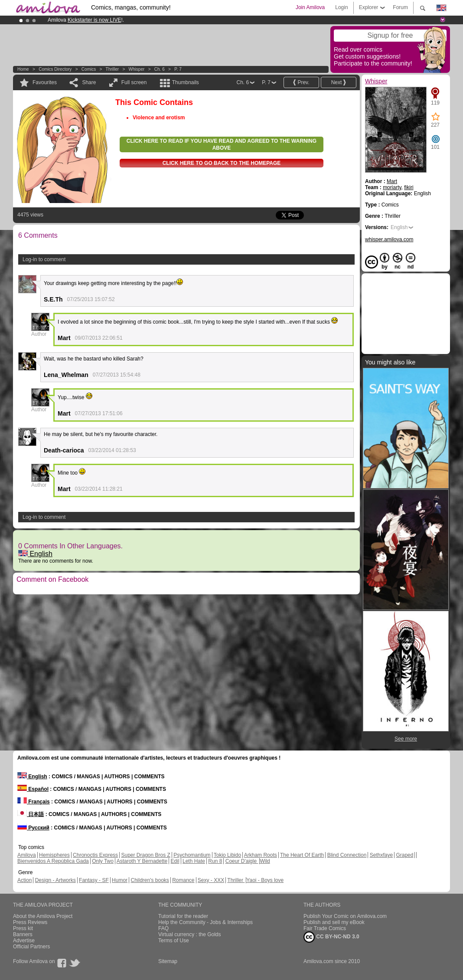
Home (23, 69)
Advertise (24, 941)
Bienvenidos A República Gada (53, 861)
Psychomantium (192, 855)
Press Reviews (30, 922)
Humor (120, 880)
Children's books (150, 880)
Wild (265, 861)
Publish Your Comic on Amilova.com (345, 916)
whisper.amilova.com (389, 239)
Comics (89, 69)
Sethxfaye (381, 855)
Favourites (45, 82)
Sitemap (168, 961)
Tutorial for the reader (183, 916)
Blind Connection (347, 855)
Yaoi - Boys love (265, 880)
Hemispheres (54, 855)
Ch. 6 (160, 69)
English (35, 554)
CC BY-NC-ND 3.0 (331, 937)
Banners (23, 934)
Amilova (27, 855)
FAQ (163, 928)
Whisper (137, 69)
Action (24, 880)
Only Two (103, 861)
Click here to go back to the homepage (222, 163)
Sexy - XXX (211, 880)
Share (89, 82)
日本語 (31, 814)
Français (34, 802)
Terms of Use (174, 941)
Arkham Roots (261, 855)
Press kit (23, 928)
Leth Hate (194, 861)
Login (341, 7)
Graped (404, 855)
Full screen (134, 82)
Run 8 (215, 861)
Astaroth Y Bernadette (142, 861)
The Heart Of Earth (302, 855)
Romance (183, 880)
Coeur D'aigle (242, 861)
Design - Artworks (55, 880)
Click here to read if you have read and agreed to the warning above (222, 144)
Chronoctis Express (95, 855)
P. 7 (178, 69)
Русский (33, 828)
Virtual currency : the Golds (190, 934)
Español (33, 789)
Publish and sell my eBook (334, 922)
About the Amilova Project (43, 916)
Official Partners (31, 947)
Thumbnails (186, 82)
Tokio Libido (227, 855)
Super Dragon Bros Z (145, 855)
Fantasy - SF (94, 880)
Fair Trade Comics (325, 928)
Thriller (113, 69)
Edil (175, 861)
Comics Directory (55, 69)
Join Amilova (310, 7)
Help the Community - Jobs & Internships (205, 922)
